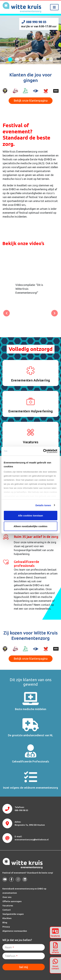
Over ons (7, 897)
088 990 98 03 (34, 22)
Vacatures (8, 906)
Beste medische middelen (31, 709)
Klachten (7, 918)
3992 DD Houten (30, 825)
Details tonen (43, 505)
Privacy (6, 927)
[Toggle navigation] (54, 7)
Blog (5, 922)
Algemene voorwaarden (15, 931)
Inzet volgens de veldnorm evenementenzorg (30, 788)
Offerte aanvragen (12, 901)
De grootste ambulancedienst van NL (30, 735)
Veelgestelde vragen (13, 914)
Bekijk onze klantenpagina (31, 100)
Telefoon (11, 956)
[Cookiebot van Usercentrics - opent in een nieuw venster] (43, 451)
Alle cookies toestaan (30, 516)
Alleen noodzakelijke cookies (31, 526)
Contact (7, 910)
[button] (7, 313)
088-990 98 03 (21, 810)
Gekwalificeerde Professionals (31, 761)
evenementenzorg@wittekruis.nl (32, 840)
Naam (9, 947)
